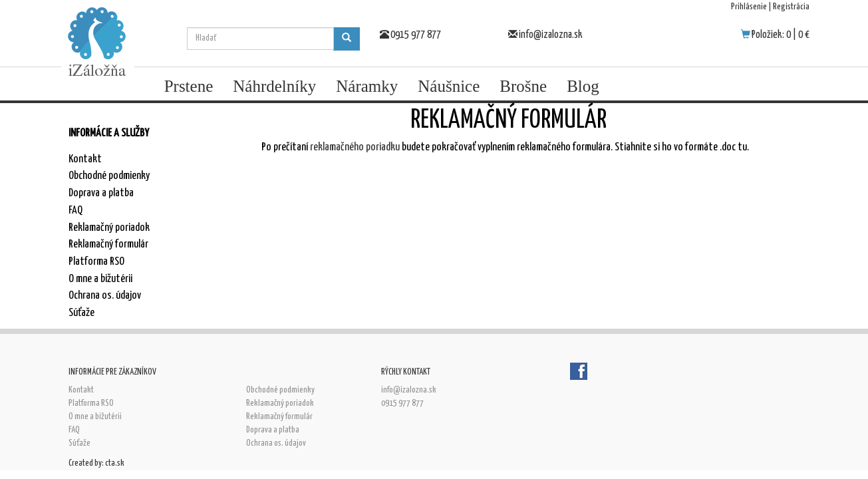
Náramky (367, 86)
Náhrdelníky (274, 86)
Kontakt (85, 159)
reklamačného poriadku (355, 147)
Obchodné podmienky (109, 176)
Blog (583, 86)
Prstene (189, 86)
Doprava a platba (101, 193)
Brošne (523, 86)
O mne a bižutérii (100, 279)
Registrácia (791, 7)
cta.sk (115, 463)
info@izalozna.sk (551, 35)
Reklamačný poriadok (109, 228)
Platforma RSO (96, 262)
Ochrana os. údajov (105, 296)
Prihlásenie (749, 7)
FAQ (75, 211)
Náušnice (449, 86)
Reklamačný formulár (108, 244)
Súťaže (81, 313)
